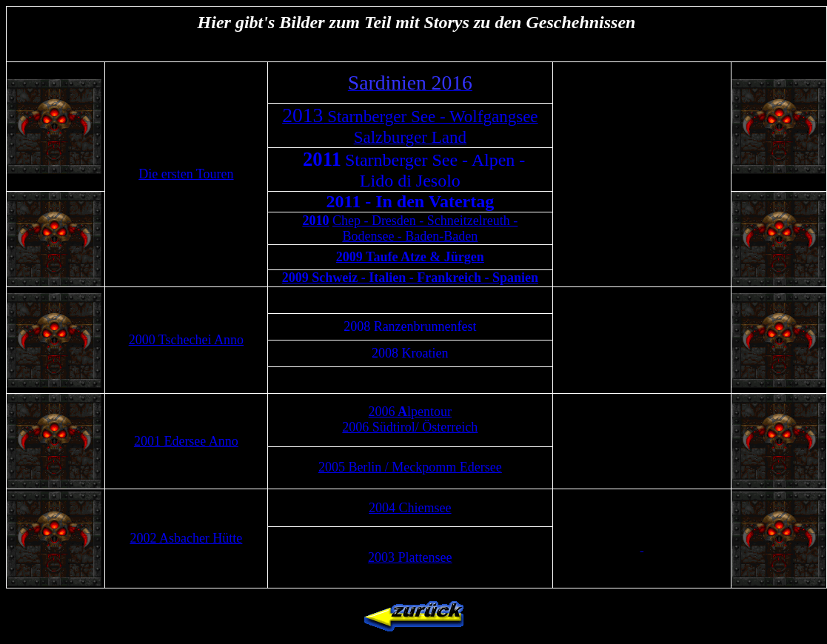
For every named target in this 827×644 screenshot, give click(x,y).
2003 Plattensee (410, 557)
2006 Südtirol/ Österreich (410, 427)
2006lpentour (411, 412)
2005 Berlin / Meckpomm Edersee (410, 467)
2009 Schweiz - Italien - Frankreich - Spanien (410, 278)
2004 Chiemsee (410, 508)
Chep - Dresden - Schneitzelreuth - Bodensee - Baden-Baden (425, 228)
